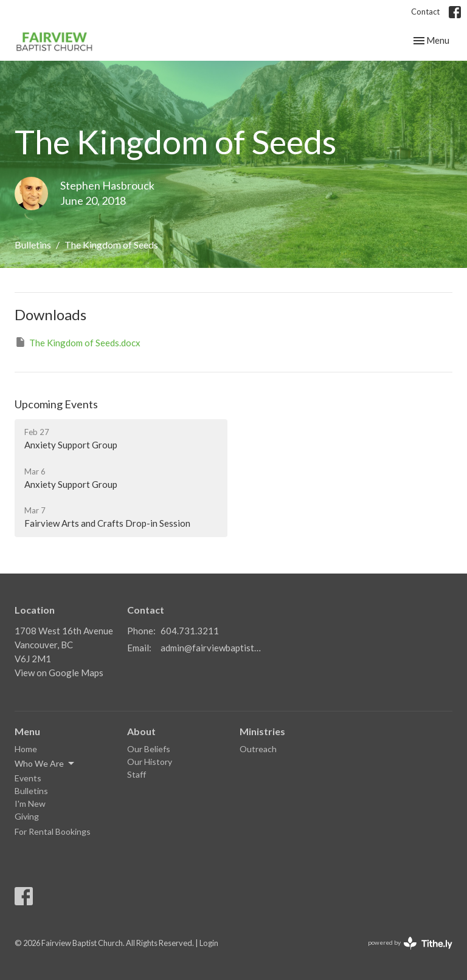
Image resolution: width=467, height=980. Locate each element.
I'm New (30, 804)
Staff (137, 774)
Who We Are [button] (45, 764)
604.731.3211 (190, 631)
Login (209, 943)
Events (28, 778)
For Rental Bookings (53, 831)
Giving (27, 816)
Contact (425, 12)
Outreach (258, 749)
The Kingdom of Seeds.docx (78, 342)
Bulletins (33, 245)
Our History (150, 762)
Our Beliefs (149, 749)
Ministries (262, 731)
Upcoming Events (56, 404)
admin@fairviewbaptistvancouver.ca (213, 648)
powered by (410, 943)
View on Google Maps (59, 673)
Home (26, 749)
